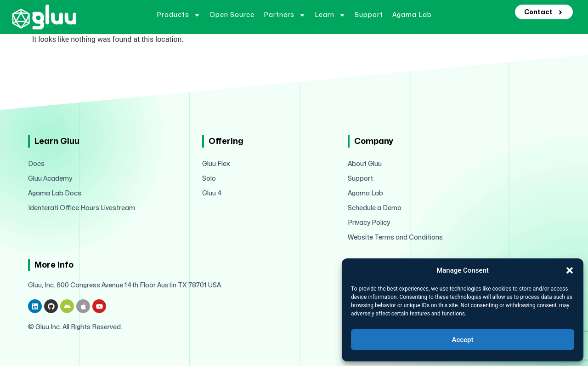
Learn (330, 15)
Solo (209, 179)
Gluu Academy (50, 179)
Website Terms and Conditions (395, 237)
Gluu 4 (212, 193)
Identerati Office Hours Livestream (82, 208)
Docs (36, 164)
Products (178, 15)
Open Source (232, 15)
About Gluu (365, 164)
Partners (285, 15)
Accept (462, 340)
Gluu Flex (216, 164)
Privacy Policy (369, 223)
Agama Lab (412, 15)
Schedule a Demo (375, 208)
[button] (570, 270)
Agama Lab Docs (55, 193)
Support (369, 15)
